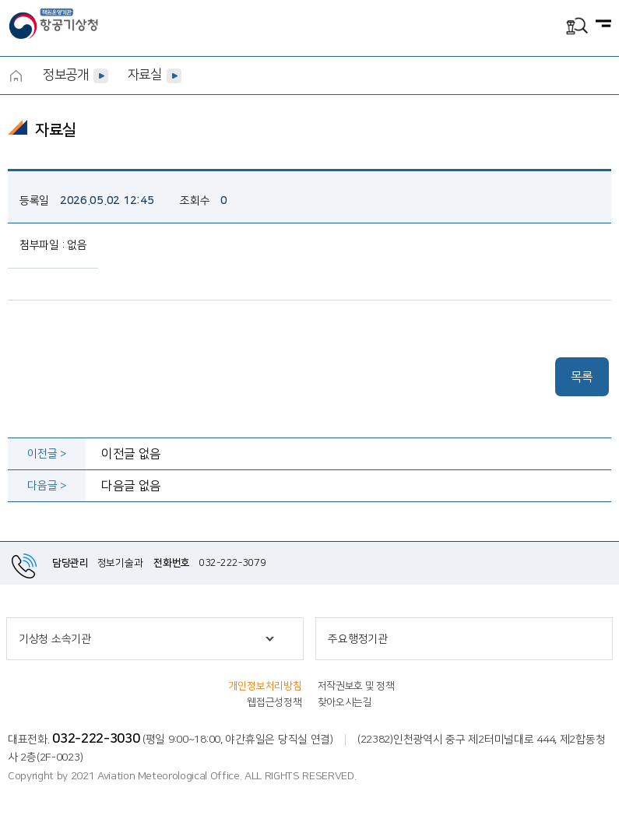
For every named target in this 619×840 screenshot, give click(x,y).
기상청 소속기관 (55, 639)
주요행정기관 (357, 639)
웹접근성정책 (274, 702)
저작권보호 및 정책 (356, 686)
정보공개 (66, 75)
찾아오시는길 (345, 702)
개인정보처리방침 (266, 686)
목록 (582, 377)
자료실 (145, 75)
